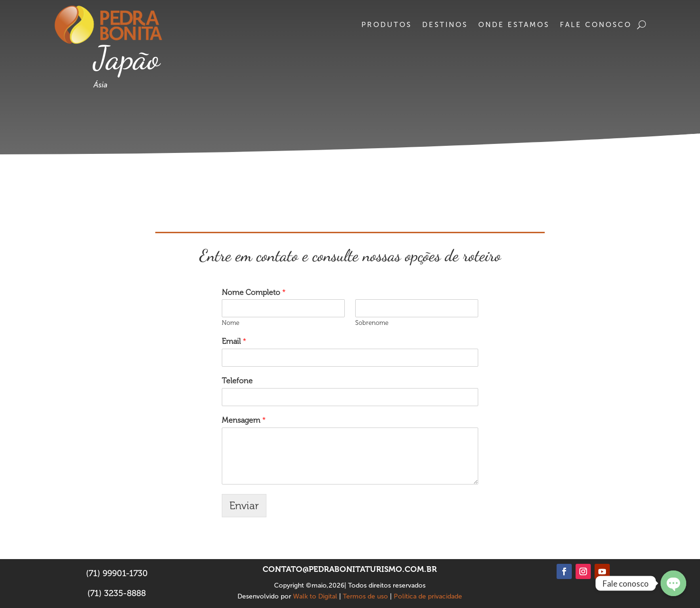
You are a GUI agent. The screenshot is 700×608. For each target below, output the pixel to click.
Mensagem (244, 420)
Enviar (244, 506)
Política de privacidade (428, 596)
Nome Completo (254, 292)
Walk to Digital (315, 596)
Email (234, 341)
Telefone (237, 381)
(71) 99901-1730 (117, 573)
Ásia (100, 85)
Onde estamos (514, 25)
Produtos (387, 25)
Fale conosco (596, 25)
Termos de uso (365, 596)
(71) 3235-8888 (117, 593)
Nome (231, 323)
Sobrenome (372, 323)
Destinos (445, 25)
